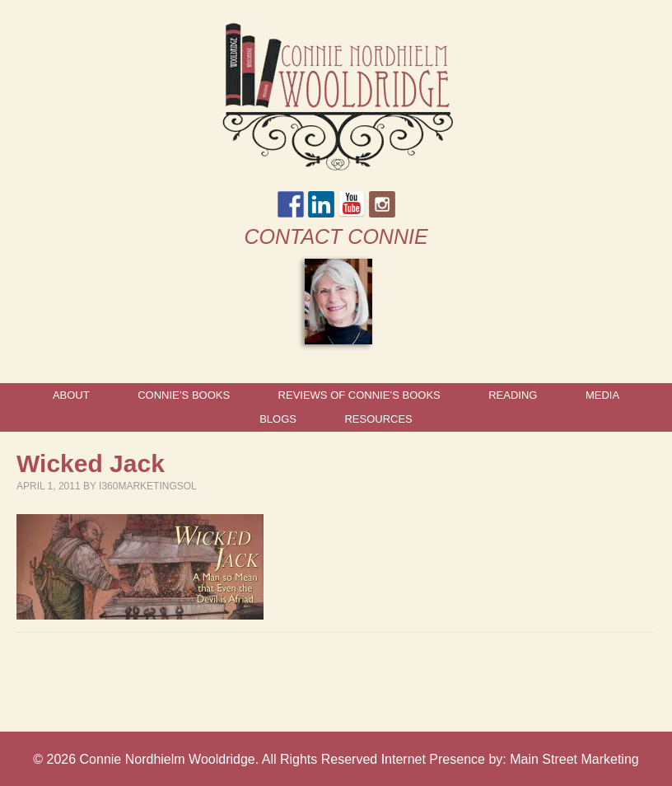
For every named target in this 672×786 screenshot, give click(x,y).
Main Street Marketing (574, 759)
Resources (378, 419)
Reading (513, 395)
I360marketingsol (148, 486)
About (71, 395)
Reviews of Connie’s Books (359, 395)
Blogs (278, 419)
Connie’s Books (184, 395)
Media (602, 395)
